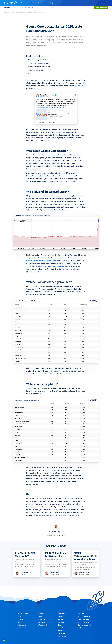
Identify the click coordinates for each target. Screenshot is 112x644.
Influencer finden (43, 625)
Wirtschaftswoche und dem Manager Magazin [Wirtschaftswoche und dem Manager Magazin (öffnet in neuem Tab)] (42, 261)
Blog (12, 12)
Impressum (21, 628)
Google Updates (58, 155)
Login (104, 3)
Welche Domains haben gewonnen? (39, 67)
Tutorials (37, 8)
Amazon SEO (42, 622)
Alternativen (62, 633)
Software (25, 3)
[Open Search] (99, 3)
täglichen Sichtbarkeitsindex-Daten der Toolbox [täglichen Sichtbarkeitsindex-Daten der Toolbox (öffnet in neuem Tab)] (54, 266)
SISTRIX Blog (8, 8)
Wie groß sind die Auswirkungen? (39, 63)
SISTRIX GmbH (23, 613)
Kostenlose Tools (18, 8)
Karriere (20, 619)
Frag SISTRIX (29, 8)
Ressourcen (43, 3)
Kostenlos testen (101, 8)
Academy (51, 8)
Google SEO (42, 619)
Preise (33, 3)
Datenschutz (22, 625)
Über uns (21, 617)
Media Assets (62, 636)
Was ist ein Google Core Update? (38, 60)
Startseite (7, 12)
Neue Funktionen (83, 619)
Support (53, 3)
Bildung (20, 622)
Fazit (30, 74)
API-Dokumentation (84, 622)
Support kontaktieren (85, 625)
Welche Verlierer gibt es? (36, 70)
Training (44, 8)
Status (80, 628)
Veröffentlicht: (52, 535)
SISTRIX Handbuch (84, 617)
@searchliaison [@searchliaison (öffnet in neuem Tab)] (80, 86)
